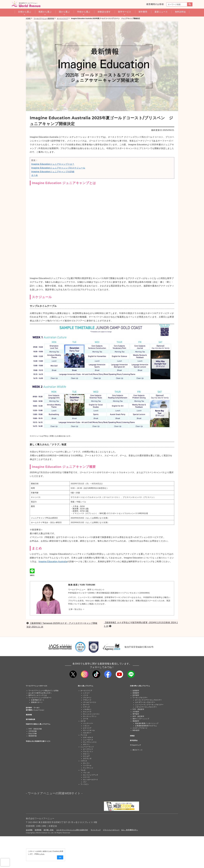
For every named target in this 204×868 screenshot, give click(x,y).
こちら (20, 854)
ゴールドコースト (90, 702)
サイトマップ (96, 830)
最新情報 (29, 715)
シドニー (86, 693)
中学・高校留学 (138, 709)
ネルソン (86, 754)
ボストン (86, 744)
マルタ (83, 770)
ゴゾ (85, 782)
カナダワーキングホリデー (145, 702)
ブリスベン (87, 698)
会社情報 (29, 830)
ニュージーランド (87, 747)
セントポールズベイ (91, 780)
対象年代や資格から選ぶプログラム (38, 724)
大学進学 (136, 712)
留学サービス (125, 12)
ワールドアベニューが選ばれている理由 (43, 691)
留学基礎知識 (31, 719)
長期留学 (136, 693)
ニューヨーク (88, 740)
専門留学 (136, 714)
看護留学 (136, 721)
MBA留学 (136, 730)
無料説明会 (180, 12)
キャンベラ (87, 712)
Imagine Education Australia (53, 562)
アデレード (87, 700)
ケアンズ (86, 707)
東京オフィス (138, 750)
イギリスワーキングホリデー (146, 707)
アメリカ (84, 735)
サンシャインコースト (91, 714)
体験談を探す (104, 12)
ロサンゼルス (88, 737)
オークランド (88, 749)
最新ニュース (161, 12)
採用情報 (38, 830)
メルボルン (87, 709)
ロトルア (86, 756)
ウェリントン (88, 751)
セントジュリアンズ (91, 775)
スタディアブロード (140, 728)
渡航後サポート (37, 702)
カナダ (83, 721)
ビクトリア (87, 728)
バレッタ (86, 773)
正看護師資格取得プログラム (146, 726)
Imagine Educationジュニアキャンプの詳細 (53, 172)
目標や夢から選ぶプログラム (140, 686)
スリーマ (86, 777)
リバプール (87, 766)
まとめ (34, 175)
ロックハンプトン (90, 716)
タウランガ (87, 758)
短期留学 (136, 691)
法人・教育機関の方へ (130, 830)
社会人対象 (33, 734)
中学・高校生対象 (35, 729)
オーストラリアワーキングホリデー (149, 700)
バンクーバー (88, 723)
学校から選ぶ (84, 12)
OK (37, 858)
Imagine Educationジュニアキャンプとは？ (53, 164)
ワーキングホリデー (140, 698)
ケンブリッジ (88, 768)
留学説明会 (134, 740)
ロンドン (86, 763)
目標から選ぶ (25, 12)
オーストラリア (86, 691)
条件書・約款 (49, 830)
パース (86, 695)
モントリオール (89, 730)
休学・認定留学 (138, 716)
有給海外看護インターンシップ (147, 723)
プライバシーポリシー (111, 830)
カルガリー (87, 733)
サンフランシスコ (90, 742)
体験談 (132, 736)
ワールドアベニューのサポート (40, 698)
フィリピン (85, 784)
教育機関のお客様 (155, 4)
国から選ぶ (64, 12)
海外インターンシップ (141, 719)
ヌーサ (86, 719)
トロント (86, 726)
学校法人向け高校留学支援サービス (38, 741)
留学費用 (143, 12)
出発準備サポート (38, 700)
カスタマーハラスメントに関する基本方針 (72, 830)
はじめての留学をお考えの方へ (40, 693)
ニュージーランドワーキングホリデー (149, 705)
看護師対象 (33, 736)
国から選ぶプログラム (86, 686)
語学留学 (136, 695)
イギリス (84, 761)
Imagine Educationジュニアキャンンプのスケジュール (58, 168)
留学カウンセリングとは (38, 695)
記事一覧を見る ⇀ (77, 609)
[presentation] (5, 862)
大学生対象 (33, 731)
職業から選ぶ (45, 12)
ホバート (86, 705)
